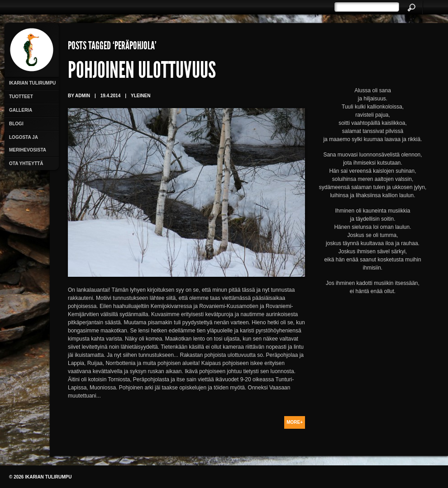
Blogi (16, 124)
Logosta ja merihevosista (28, 144)
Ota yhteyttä (26, 163)
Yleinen (141, 96)
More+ (295, 422)
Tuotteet (21, 97)
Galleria (21, 110)
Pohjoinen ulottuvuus (142, 72)
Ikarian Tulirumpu (32, 83)
